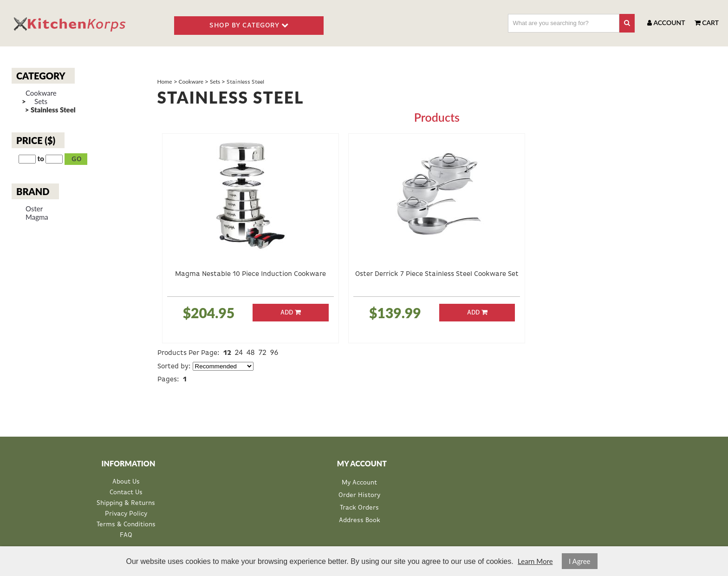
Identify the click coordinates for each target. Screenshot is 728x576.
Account (666, 23)
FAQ (126, 535)
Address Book (360, 520)
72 (262, 352)
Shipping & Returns (126, 503)
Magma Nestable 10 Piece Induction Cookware (250, 274)
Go (77, 159)
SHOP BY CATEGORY (249, 25)
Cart (707, 23)
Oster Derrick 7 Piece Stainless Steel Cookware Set (437, 274)
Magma (37, 217)
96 (274, 352)
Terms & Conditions (126, 525)
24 (239, 352)
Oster (34, 209)
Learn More (535, 561)
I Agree (580, 561)
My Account (359, 483)
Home (165, 82)
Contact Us (126, 493)
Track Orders (359, 508)
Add (291, 312)
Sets (41, 101)
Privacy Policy (126, 514)
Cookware (41, 93)
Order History (359, 495)
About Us (126, 482)
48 (250, 352)
